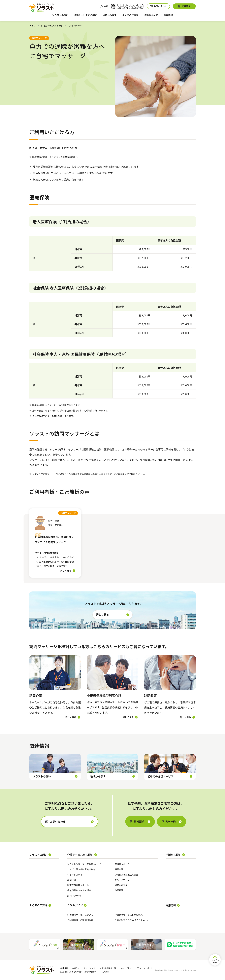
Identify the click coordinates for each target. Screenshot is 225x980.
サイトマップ (89, 968)
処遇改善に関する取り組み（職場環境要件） (79, 972)
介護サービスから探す (52, 26)
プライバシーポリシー (145, 968)
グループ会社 (126, 968)
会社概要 (64, 968)
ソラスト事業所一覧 (108, 968)
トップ (33, 26)
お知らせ (76, 968)
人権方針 (106, 972)
